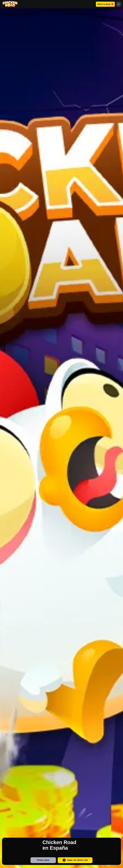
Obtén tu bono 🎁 (105, 4)
